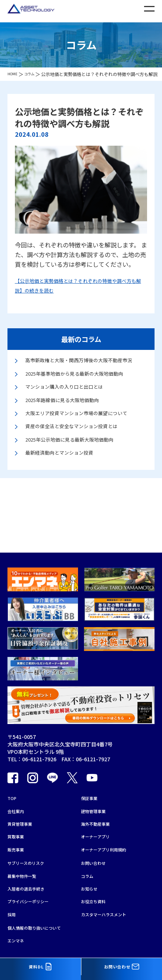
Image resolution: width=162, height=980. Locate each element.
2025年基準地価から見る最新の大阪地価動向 (86, 385)
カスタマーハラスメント (110, 910)
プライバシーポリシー (34, 895)
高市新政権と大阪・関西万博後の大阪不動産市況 (85, 365)
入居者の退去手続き (31, 881)
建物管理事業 (97, 793)
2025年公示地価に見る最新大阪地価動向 (80, 469)
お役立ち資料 (97, 895)
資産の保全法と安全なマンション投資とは (82, 454)
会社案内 (18, 793)
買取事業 (18, 822)
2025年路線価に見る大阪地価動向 (71, 415)
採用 (13, 910)
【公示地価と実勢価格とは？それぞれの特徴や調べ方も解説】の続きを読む (81, 285)
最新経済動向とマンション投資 (67, 483)
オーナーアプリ (99, 822)
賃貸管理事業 (23, 807)
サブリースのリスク (31, 852)
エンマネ (18, 940)
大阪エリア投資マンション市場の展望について (85, 434)
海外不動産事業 (99, 807)
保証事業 (91, 778)
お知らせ (91, 881)
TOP (13, 778)
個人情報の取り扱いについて (41, 925)
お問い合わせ (97, 852)
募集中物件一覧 (26, 866)
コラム (89, 866)
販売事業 (18, 837)
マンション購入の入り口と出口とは (73, 400)
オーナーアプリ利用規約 (110, 837)
